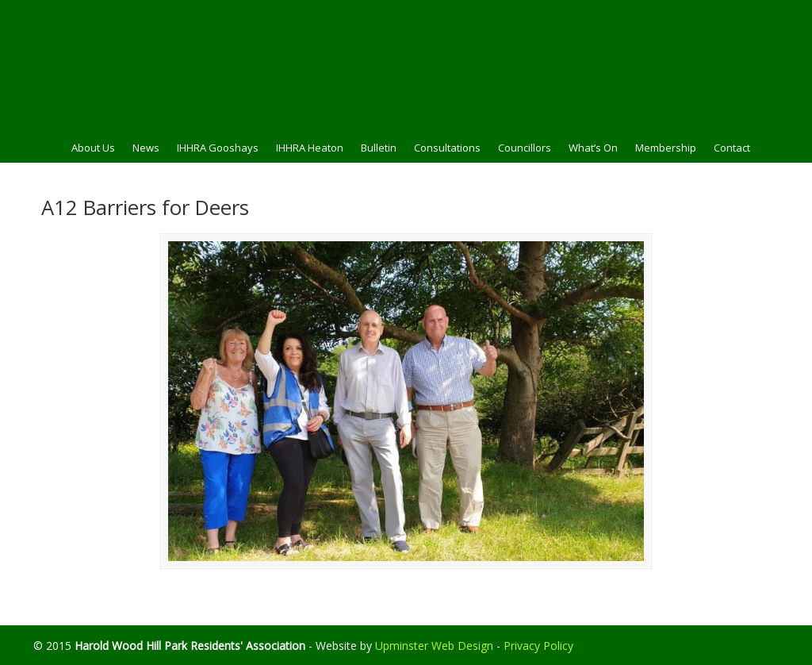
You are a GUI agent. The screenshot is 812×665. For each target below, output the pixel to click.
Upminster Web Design (434, 646)
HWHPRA (406, 64)
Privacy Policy (538, 646)
